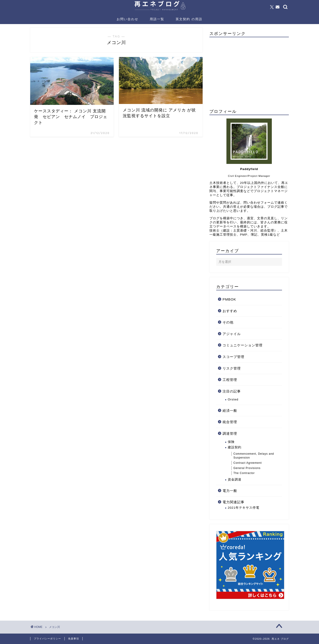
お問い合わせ (128, 19)
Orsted (233, 399)
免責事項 (74, 639)
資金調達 (235, 480)
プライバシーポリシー (47, 639)
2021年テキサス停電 (244, 508)
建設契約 (235, 447)
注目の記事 (232, 391)
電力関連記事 (233, 502)
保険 (231, 442)
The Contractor (244, 473)
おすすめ (230, 311)
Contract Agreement (248, 463)
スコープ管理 (233, 357)
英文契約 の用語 (189, 19)
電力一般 (230, 491)
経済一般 (230, 411)
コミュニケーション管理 (243, 345)
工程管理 (230, 380)
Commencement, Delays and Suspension (254, 456)
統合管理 (230, 422)
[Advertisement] (249, 72)
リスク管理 (232, 368)
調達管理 (230, 433)
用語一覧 (157, 19)
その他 (228, 322)
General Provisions (247, 468)
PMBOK (229, 299)
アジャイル (232, 334)
